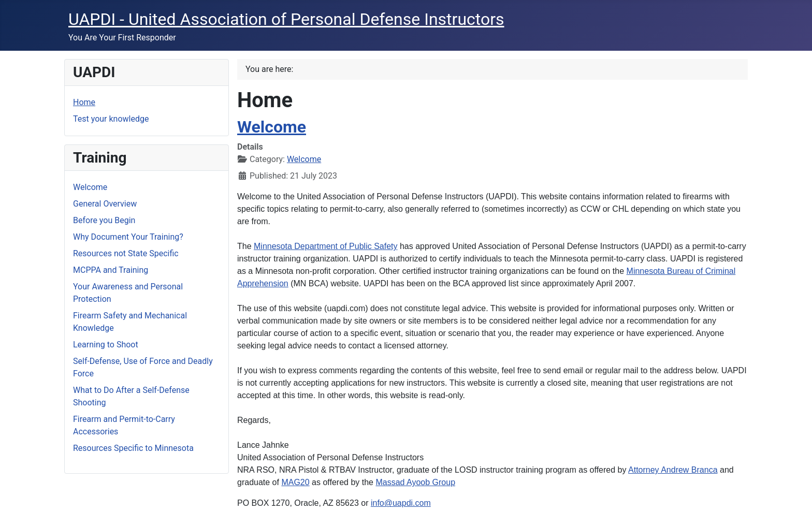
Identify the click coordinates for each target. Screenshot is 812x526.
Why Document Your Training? (128, 237)
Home (84, 102)
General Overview (105, 204)
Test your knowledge (111, 119)
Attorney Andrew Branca (673, 470)
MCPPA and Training (111, 270)
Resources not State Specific (126, 253)
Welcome (90, 187)
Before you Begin (104, 220)
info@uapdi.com (401, 503)
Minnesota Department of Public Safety (325, 246)
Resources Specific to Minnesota (133, 448)
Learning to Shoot (106, 345)
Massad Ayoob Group (415, 482)
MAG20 (295, 482)
